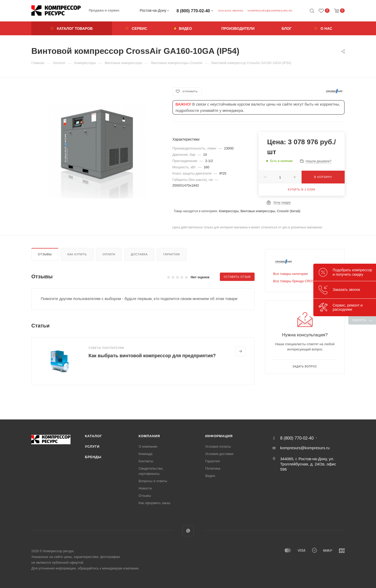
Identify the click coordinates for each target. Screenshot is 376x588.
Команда (146, 454)
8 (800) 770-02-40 (193, 11)
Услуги (92, 446)
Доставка (139, 254)
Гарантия (212, 461)
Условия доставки (219, 454)
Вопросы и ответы (153, 481)
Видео (210, 476)
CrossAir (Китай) (289, 211)
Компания (149, 436)
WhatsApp (188, 531)
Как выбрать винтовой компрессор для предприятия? (152, 356)
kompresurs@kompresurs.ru (270, 11)
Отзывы (45, 254)
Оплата (109, 254)
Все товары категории (290, 274)
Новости (145, 488)
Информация (219, 436)
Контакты (146, 461)
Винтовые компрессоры (258, 211)
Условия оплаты (218, 446)
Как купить (77, 254)
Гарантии (171, 254)
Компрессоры (229, 211)
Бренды (93, 457)
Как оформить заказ (154, 503)
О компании (148, 446)
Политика (213, 468)
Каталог (93, 436)
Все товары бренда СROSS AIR (298, 281)
